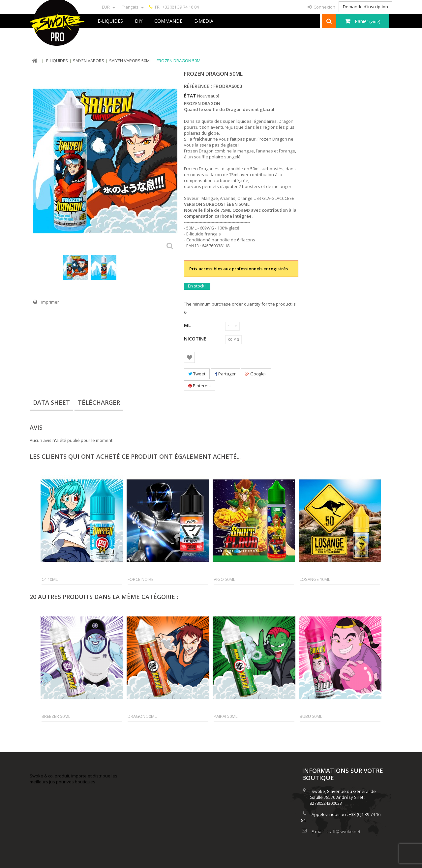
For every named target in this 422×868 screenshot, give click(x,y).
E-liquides (110, 21)
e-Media (204, 21)
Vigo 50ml (224, 579)
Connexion (324, 7)
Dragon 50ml (142, 716)
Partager (225, 374)
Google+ (256, 374)
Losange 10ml (315, 579)
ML (188, 325)
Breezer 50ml (56, 716)
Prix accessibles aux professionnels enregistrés (239, 269)
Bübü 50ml (311, 716)
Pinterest (200, 386)
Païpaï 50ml (226, 716)
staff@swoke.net (343, 831)
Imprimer (50, 302)
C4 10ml (50, 579)
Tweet (197, 374)
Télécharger (99, 402)
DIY (139, 21)
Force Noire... (142, 579)
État (190, 96)
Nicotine (196, 339)
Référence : (198, 86)
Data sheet (51, 402)
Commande (168, 21)
